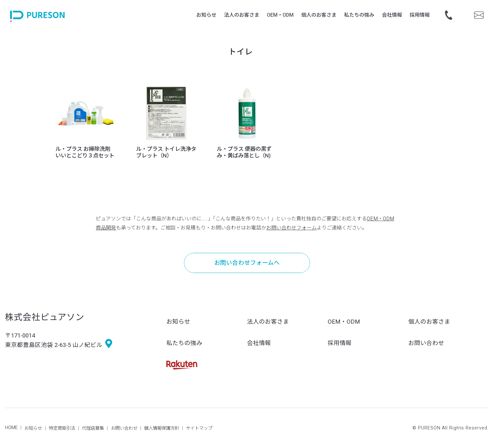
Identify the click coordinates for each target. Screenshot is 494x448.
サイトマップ (199, 428)
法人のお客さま (268, 322)
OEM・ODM (344, 322)
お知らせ (178, 322)
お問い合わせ (426, 343)
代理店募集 (93, 428)
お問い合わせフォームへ (247, 263)
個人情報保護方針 (162, 428)
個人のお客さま (429, 322)
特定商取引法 (62, 428)
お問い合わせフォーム (291, 228)
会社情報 (259, 343)
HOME (11, 428)
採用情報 (340, 343)
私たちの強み (184, 343)
